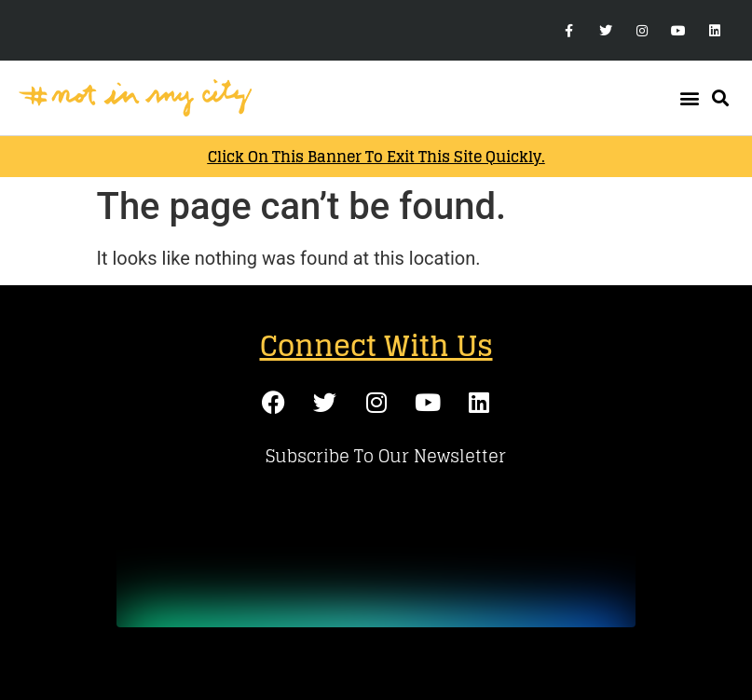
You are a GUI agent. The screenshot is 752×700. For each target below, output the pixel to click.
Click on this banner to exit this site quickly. (376, 157)
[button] (689, 98)
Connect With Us (376, 346)
